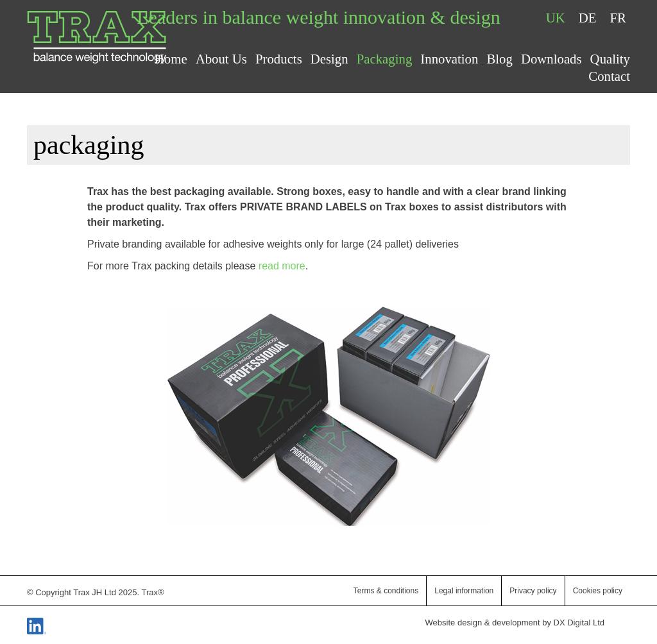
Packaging (385, 59)
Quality (610, 59)
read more (282, 266)
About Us (221, 59)
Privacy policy (533, 591)
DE (588, 18)
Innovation (449, 59)
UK (556, 18)
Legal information (464, 591)
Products (279, 59)
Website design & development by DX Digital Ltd (515, 623)
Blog (499, 59)
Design (329, 59)
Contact (609, 76)
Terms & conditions (386, 591)
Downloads (551, 59)
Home (171, 59)
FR (618, 18)
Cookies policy (598, 591)
